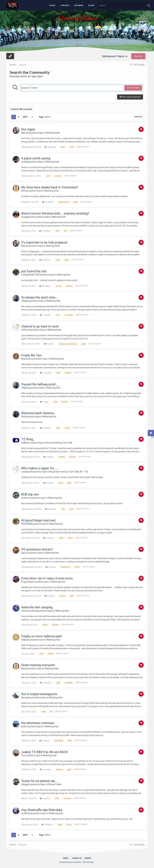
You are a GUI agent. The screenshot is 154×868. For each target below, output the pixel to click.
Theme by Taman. (88, 862)
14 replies (45, 769)
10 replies (46, 683)
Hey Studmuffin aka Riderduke (42, 810)
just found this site (34, 271)
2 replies (48, 457)
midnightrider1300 (30, 275)
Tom (23, 755)
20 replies (45, 260)
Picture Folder (55, 784)
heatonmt (26, 498)
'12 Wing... (28, 439)
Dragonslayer (28, 582)
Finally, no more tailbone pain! (42, 636)
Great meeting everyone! (38, 665)
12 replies (45, 231)
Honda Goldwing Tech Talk (59, 443)
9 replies (44, 740)
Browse (79, 5)
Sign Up (138, 56)
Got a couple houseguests (39, 694)
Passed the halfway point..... (40, 384)
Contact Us (77, 858)
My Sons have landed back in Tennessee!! (50, 187)
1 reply (44, 402)
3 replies (51, 567)
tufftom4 (26, 330)
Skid (23, 417)
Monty (24, 191)
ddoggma (26, 784)
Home (52, 5)
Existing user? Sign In (115, 56)
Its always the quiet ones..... (40, 297)
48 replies (45, 286)
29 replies (51, 509)
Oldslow (25, 640)
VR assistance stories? (37, 549)
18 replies (50, 147)
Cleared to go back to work (40, 326)
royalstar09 (27, 472)
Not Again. (28, 129)
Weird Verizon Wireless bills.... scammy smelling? (55, 213)
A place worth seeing (36, 158)
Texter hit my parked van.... (39, 781)
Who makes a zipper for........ (40, 468)
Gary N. (25, 553)
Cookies (88, 858)
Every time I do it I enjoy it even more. (47, 578)
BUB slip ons (30, 494)
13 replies (45, 315)
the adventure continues (38, 723)
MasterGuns (27, 359)
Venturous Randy (30, 611)
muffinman (27, 813)
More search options (130, 97)
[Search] (113, 5)
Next (25, 117)
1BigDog (25, 301)
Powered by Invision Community (70, 862)
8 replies (49, 344)
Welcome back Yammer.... (39, 413)
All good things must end (38, 520)
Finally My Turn (31, 355)
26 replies (48, 202)
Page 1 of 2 (45, 117)
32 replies (45, 428)
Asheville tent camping (37, 607)
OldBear (25, 443)
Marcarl (25, 133)
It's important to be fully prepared (44, 242)
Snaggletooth (28, 217)
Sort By (138, 117)
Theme (66, 858)
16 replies (46, 373)
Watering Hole (53, 133)
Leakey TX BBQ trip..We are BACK (45, 752)
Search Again (133, 88)
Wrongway (26, 697)
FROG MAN (27, 524)
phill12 (24, 726)
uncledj (25, 162)
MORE (91, 5)
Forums (65, 5)
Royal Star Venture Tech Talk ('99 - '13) (69, 472)
